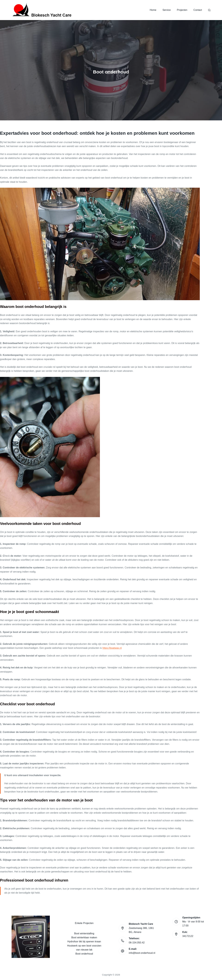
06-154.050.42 (137, 943)
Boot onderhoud (84, 954)
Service (167, 10)
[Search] (209, 10)
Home (153, 10)
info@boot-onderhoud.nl (142, 953)
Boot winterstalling (84, 933)
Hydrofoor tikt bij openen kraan (84, 941)
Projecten (182, 10)
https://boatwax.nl (112, 648)
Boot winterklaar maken (84, 937)
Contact (198, 10)
